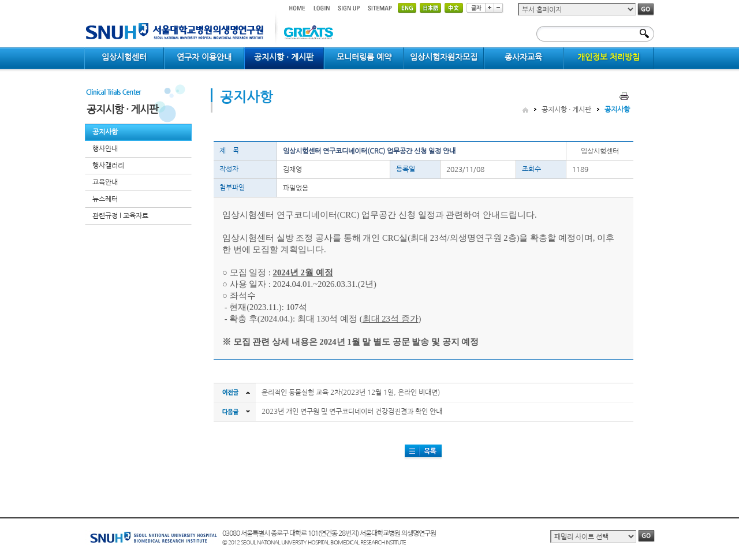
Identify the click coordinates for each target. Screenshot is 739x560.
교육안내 (105, 182)
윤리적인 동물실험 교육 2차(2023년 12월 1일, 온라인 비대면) (351, 393)
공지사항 (105, 132)
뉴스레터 (105, 199)
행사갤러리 (108, 166)
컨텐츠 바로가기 (85, 0)
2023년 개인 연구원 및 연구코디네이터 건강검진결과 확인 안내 (352, 412)
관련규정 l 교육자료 (120, 216)
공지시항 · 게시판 (566, 110)
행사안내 (105, 149)
